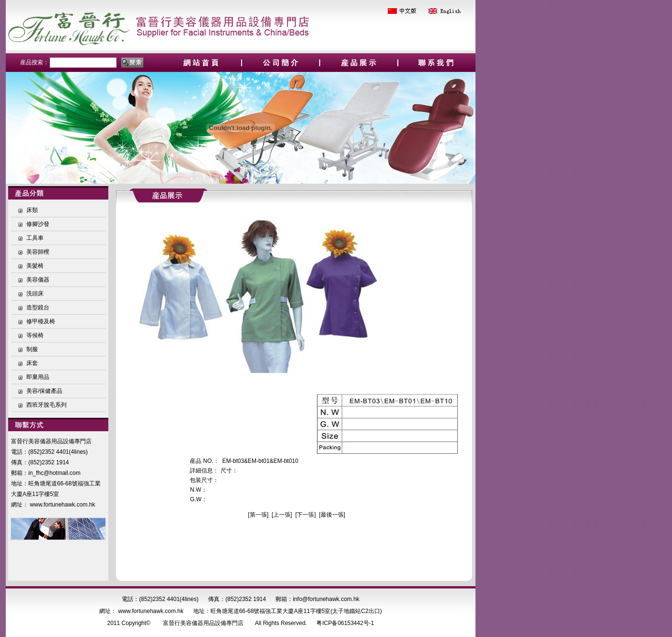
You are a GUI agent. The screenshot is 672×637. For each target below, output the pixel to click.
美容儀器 (38, 280)
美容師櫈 (38, 252)
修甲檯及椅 (41, 321)
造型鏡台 (38, 307)
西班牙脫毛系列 (46, 405)
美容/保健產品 (44, 391)
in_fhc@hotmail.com (54, 473)
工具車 (35, 238)
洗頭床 (35, 294)
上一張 (282, 515)
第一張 (258, 515)
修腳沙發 (38, 224)
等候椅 (35, 335)
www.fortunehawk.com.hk (62, 505)
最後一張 (332, 515)
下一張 (305, 515)
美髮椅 (35, 266)
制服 (32, 349)
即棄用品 (38, 377)
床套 (32, 363)
